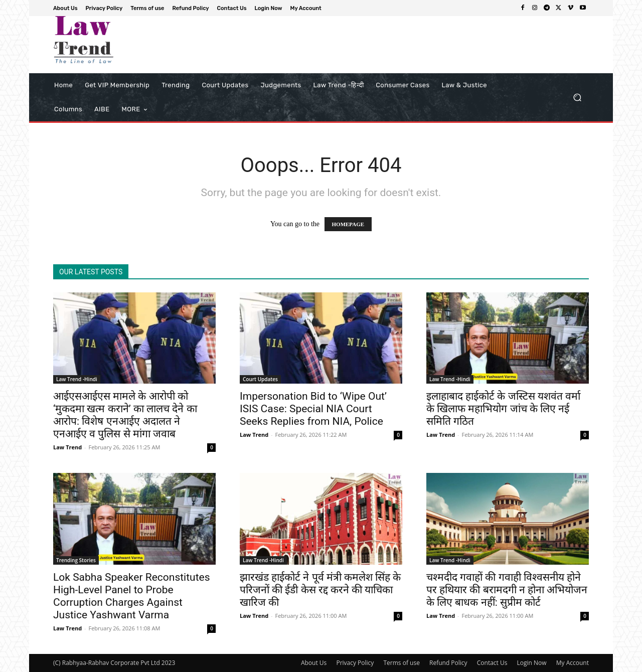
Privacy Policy (355, 663)
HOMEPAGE (348, 224)
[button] (577, 98)
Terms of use (401, 663)
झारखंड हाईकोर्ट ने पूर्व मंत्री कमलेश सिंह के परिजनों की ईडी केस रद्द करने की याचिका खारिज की (320, 590)
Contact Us (492, 663)
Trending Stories (76, 560)
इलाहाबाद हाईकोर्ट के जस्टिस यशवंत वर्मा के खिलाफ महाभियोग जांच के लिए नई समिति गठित (503, 409)
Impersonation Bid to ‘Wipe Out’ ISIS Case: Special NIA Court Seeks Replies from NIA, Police (313, 409)
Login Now (532, 663)
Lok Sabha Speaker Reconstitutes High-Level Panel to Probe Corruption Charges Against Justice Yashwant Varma (132, 596)
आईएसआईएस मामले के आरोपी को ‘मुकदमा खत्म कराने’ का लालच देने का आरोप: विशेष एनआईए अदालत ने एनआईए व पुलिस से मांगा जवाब (125, 415)
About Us (314, 663)
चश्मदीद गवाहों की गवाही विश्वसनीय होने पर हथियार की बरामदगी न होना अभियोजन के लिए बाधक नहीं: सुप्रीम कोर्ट (507, 590)
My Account (573, 663)
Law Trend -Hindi (77, 379)
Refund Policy (448, 663)
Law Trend (67, 447)
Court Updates (260, 379)
